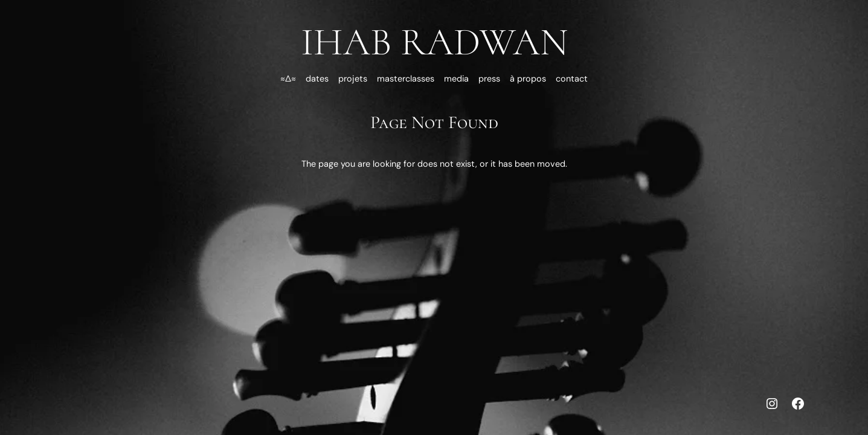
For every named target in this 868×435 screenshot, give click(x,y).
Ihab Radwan (434, 42)
